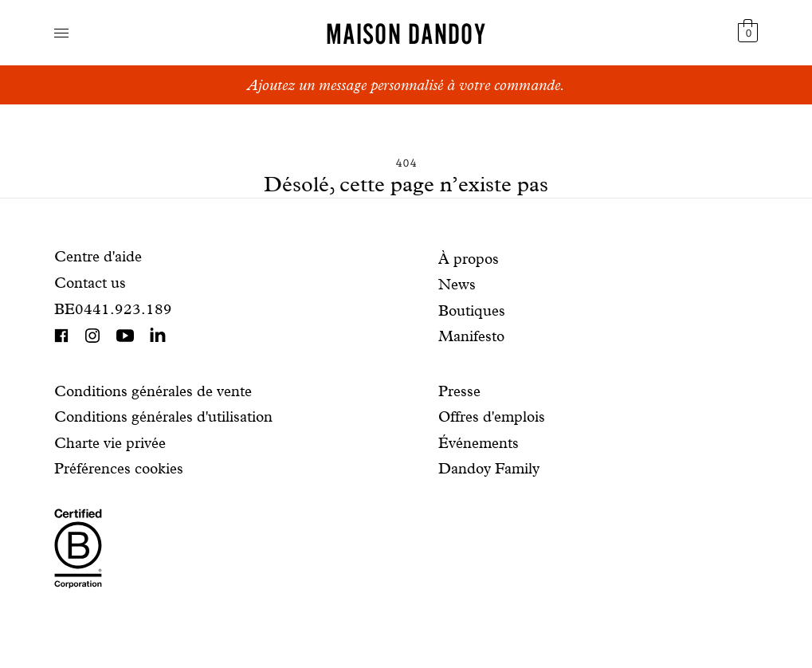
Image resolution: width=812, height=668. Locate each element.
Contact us (90, 283)
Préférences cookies (119, 468)
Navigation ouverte (61, 33)
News (457, 284)
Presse (459, 391)
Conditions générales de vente (153, 391)
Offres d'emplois (492, 417)
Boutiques (472, 310)
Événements (479, 443)
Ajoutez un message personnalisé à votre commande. (406, 85)
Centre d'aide (98, 256)
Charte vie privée (110, 443)
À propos (469, 259)
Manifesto (471, 336)
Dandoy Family (489, 468)
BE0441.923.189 (113, 309)
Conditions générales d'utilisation (163, 417)
